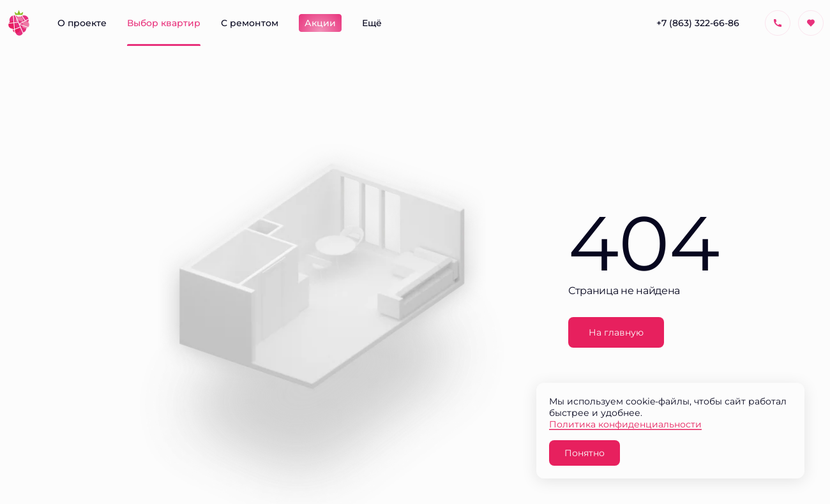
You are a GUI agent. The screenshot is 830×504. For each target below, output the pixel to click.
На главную (616, 332)
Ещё (372, 23)
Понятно (585, 453)
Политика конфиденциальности (625, 424)
